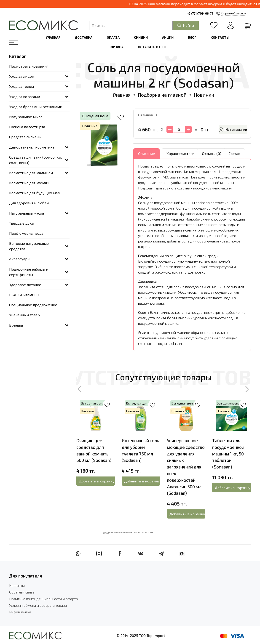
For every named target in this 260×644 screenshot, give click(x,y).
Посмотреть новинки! (28, 66)
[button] (80, 389)
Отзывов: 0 (147, 115)
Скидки (141, 37)
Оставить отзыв (153, 47)
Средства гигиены (25, 137)
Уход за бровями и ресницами (36, 107)
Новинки (204, 95)
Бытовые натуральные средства (29, 246)
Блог (192, 37)
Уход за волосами (25, 97)
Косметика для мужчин (30, 183)
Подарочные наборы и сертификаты (29, 272)
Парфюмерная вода (26, 233)
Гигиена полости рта (27, 127)
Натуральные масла (27, 213)
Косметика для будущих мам (35, 193)
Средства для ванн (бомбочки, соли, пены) (35, 160)
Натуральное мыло (26, 117)
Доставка (84, 37)
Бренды (16, 325)
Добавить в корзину (97, 481)
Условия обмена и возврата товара (38, 605)
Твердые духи (22, 223)
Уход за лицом (22, 76)
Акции (168, 37)
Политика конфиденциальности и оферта (43, 599)
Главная (53, 37)
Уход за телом (21, 86)
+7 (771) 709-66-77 (200, 13)
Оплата (113, 37)
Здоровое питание (25, 285)
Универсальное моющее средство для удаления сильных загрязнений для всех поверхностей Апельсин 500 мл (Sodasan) (186, 467)
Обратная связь (22, 592)
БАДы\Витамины (24, 295)
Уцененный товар (24, 315)
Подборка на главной (162, 95)
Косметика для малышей (31, 173)
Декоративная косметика (32, 147)
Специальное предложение (33, 305)
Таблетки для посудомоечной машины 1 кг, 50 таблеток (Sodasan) (228, 454)
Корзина (116, 47)
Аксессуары (20, 259)
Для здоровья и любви (29, 203)
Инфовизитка (20, 612)
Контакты (220, 37)
